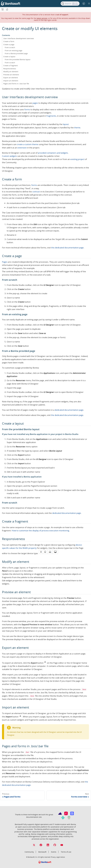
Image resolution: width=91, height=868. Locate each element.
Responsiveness (10, 69)
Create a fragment (11, 66)
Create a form (9, 41)
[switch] (84, 3)
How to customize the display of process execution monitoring (40, 531)
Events (54, 852)
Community (29, 852)
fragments (51, 116)
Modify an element (11, 72)
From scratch (10, 47)
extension (22, 148)
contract (36, 192)
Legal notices (61, 857)
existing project (77, 159)
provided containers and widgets (53, 153)
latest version (42, 18)
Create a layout (9, 57)
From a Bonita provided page (16, 53)
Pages (5, 262)
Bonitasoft (42, 852)
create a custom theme (28, 144)
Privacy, (53, 857)
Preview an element (11, 75)
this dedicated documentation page (67, 248)
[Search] (70, 4)
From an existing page (14, 51)
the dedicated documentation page (67, 415)
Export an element (11, 78)
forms (27, 109)
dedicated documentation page (69, 410)
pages (35, 103)
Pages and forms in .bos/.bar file (16, 84)
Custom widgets (9, 156)
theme (77, 128)
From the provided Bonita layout (18, 59)
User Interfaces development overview (19, 38)
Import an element (11, 81)
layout (66, 124)
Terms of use (66, 852)
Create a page (9, 44)
